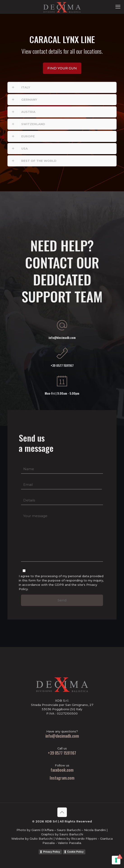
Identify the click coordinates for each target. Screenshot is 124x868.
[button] (62, 87)
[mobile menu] (118, 7)
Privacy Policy (52, 852)
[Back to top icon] (62, 812)
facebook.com (62, 770)
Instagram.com (62, 778)
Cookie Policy (75, 852)
